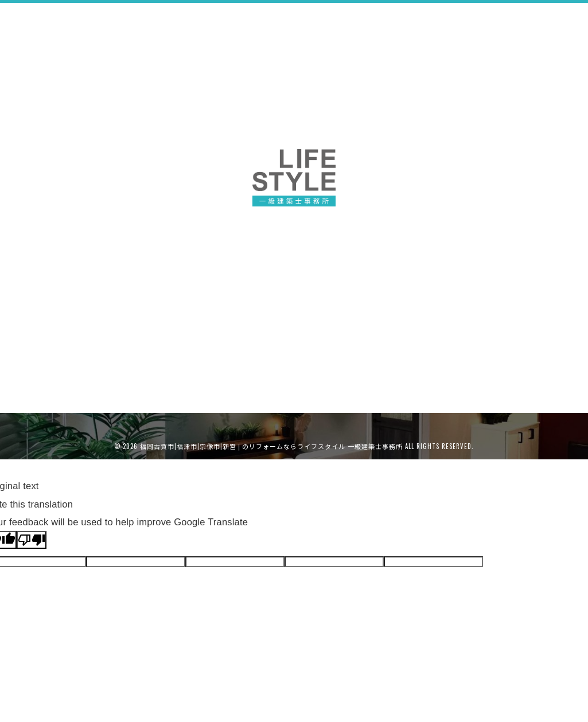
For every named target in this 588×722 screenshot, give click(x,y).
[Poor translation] (32, 540)
